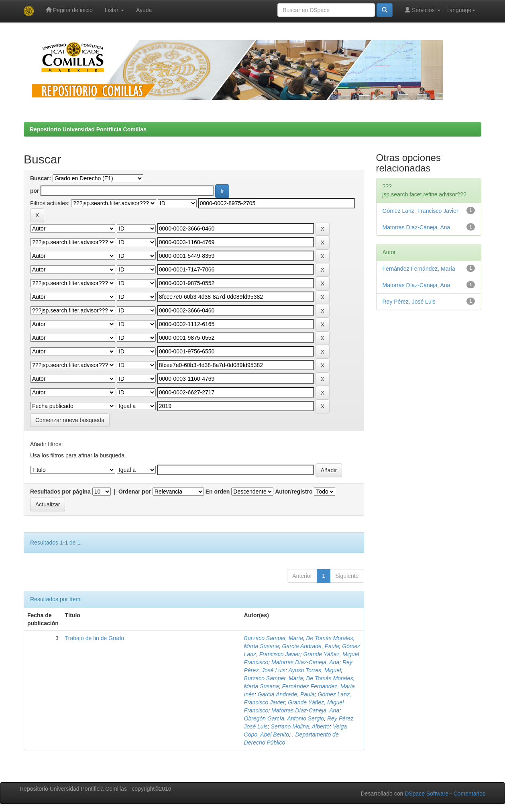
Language (461, 10)
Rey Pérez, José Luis (409, 302)
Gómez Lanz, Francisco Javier (420, 211)
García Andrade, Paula (311, 646)
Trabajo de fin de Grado (95, 638)
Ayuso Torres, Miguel (315, 670)
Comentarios (469, 794)
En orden (218, 492)
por (35, 191)
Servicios (423, 10)
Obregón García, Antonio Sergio (284, 718)
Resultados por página (60, 492)
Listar (114, 10)
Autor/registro (294, 492)
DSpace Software (427, 794)
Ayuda (144, 10)
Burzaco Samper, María (274, 638)
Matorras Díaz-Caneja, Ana (305, 662)
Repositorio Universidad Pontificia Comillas (88, 129)
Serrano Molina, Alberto (300, 726)
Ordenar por (135, 492)
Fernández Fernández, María (419, 269)
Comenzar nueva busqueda (70, 420)
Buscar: (41, 178)
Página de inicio (69, 10)
